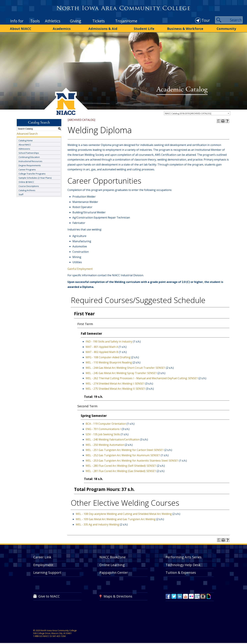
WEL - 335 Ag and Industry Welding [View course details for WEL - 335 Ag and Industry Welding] (97, 524)
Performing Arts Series (184, 556)
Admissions (24, 148)
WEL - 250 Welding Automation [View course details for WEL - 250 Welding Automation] (105, 444)
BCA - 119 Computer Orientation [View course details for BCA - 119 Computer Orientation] (106, 423)
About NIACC (21, 29)
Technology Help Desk (183, 564)
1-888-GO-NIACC (41, 635)
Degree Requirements (30, 165)
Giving (76, 21)
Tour (206, 20)
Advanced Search (27, 133)
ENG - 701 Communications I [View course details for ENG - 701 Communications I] (103, 428)
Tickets (99, 21)
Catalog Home (26, 140)
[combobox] (197, 112)
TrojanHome (126, 21)
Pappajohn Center (114, 572)
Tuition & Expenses (181, 572)
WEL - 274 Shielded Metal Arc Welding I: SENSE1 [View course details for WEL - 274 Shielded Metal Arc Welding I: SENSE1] (115, 383)
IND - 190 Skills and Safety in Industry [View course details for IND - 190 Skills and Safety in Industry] (109, 341)
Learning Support (47, 572)
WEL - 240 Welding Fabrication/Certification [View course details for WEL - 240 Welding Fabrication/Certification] (113, 439)
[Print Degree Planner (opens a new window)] (219, 120)
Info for (17, 21)
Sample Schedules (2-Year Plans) (35, 177)
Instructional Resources (30, 161)
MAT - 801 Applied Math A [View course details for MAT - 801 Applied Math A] (102, 346)
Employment (43, 564)
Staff (21, 194)
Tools (35, 21)
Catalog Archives (27, 190)
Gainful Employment (80, 268)
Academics (62, 29)
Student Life (144, 29)
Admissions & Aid (103, 29)
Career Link (42, 556)
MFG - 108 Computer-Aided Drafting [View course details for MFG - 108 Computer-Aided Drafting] (108, 356)
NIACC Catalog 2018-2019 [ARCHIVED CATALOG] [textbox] (188, 113)
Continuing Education (29, 156)
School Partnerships (29, 152)
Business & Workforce (185, 29)
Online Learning (112, 564)
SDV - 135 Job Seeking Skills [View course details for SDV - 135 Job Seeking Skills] (103, 433)
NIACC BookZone (113, 556)
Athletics (53, 21)
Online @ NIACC (26, 181)
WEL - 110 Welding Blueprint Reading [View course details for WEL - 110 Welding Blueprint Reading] (109, 362)
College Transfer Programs (32, 173)
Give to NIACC (49, 595)
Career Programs (27, 169)
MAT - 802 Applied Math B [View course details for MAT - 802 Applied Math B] (102, 351)
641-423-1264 (59, 635)
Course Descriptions (29, 185)
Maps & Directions (118, 595)
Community (226, 29)
